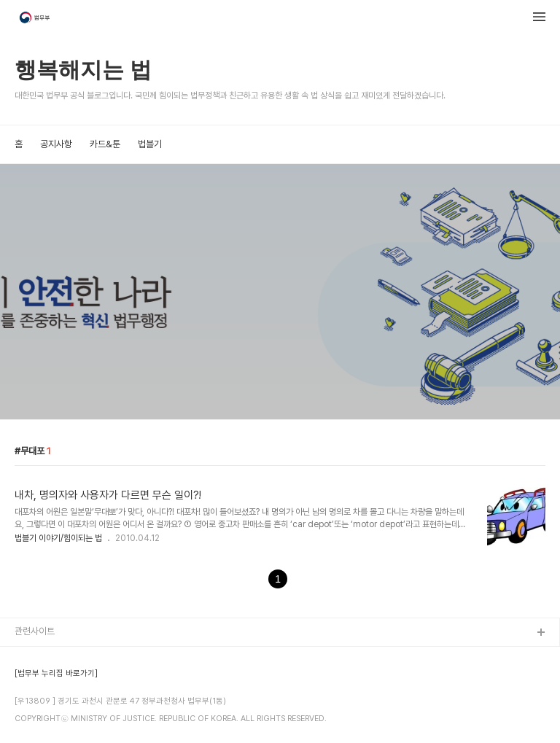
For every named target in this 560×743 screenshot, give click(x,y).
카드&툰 (105, 144)
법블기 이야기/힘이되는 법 (58, 538)
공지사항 (56, 144)
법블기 (150, 144)
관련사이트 (35, 631)
